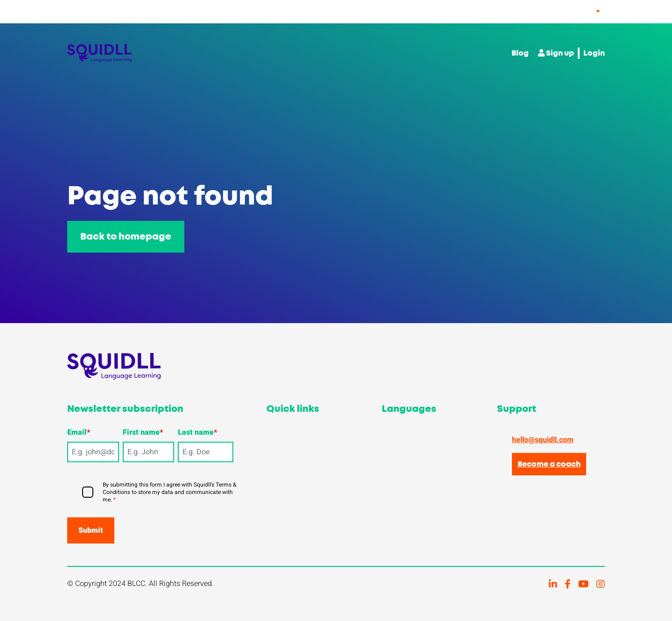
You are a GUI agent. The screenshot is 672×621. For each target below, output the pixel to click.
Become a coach (549, 464)
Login (594, 53)
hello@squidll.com (543, 440)
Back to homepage (126, 237)
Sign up (556, 53)
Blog (520, 53)
